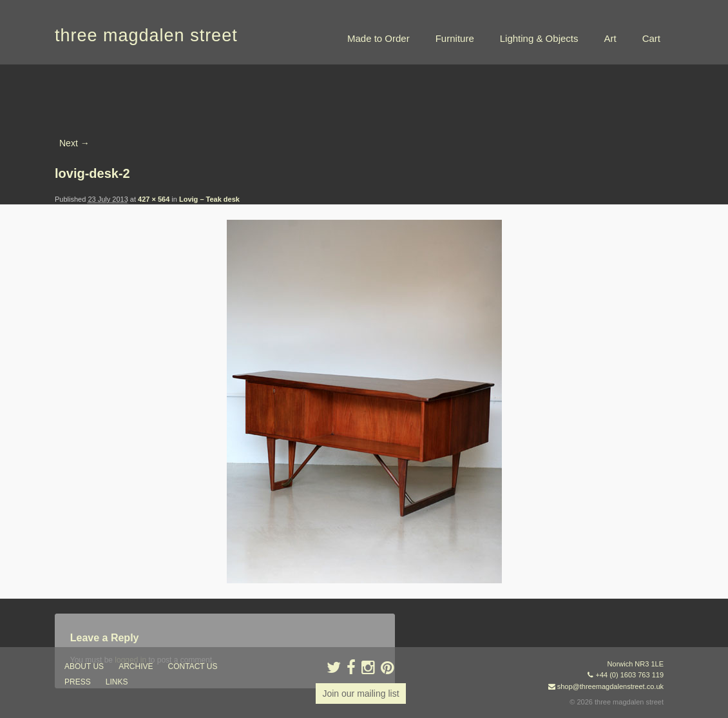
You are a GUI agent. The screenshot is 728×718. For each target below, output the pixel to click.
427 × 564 (154, 199)
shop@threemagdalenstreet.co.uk (610, 686)
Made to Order (378, 38)
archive (136, 666)
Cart (651, 38)
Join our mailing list (360, 694)
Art (610, 38)
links (117, 682)
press (78, 682)
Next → (74, 143)
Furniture (455, 38)
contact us (193, 666)
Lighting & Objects (539, 38)
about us (84, 666)
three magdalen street (146, 35)
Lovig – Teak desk (209, 199)
